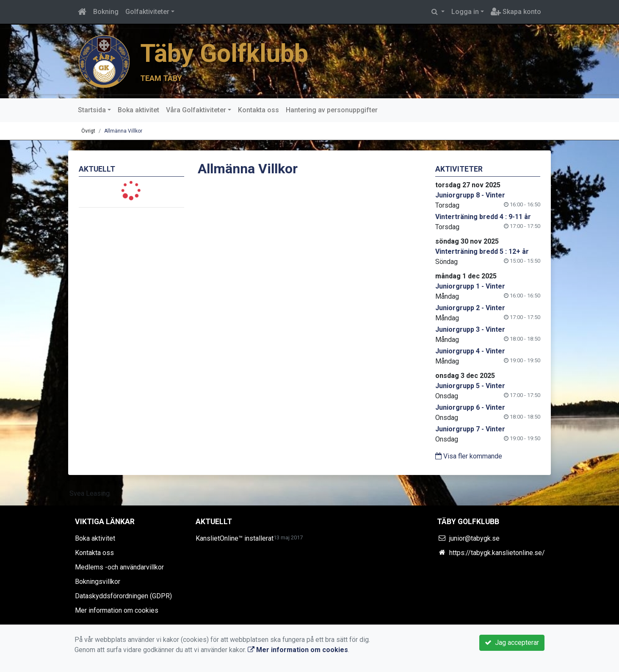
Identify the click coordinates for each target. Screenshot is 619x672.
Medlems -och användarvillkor (119, 567)
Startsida (92, 110)
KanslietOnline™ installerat (235, 538)
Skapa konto (516, 12)
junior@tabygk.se (474, 538)
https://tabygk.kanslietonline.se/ (497, 553)
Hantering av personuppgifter (332, 110)
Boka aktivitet (138, 110)
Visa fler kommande (469, 456)
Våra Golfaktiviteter (196, 110)
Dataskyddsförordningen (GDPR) (123, 596)
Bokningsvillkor (98, 582)
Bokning (106, 12)
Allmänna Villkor (123, 131)
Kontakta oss (258, 110)
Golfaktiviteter (147, 12)
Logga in (465, 12)
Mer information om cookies (117, 610)
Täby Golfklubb (224, 53)
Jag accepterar (512, 643)
